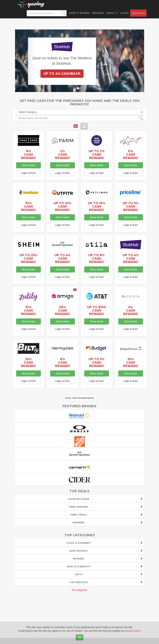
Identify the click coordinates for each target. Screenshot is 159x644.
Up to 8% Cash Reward (97, 258)
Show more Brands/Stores (79, 398)
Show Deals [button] (28, 165)
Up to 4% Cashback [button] (62, 74)
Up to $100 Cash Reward (97, 310)
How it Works (79, 16)
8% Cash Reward (28, 154)
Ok (80, 637)
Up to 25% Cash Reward (63, 206)
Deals (112, 16)
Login (124, 16)
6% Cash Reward (131, 154)
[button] (25, 61)
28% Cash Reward (62, 310)
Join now (138, 16)
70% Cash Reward (28, 206)
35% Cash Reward (28, 362)
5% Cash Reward (62, 154)
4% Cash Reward (131, 310)
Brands (98, 16)
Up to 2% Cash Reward (97, 154)
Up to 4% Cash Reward (63, 258)
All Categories (79, 590)
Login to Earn (28, 173)
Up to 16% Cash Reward (97, 206)
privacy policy (133, 631)
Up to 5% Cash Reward (131, 206)
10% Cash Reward (28, 310)
